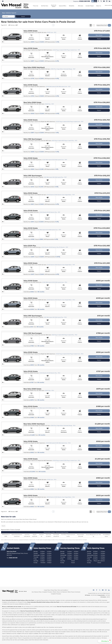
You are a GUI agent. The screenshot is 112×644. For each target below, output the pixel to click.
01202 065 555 (85, 1)
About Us (99, 6)
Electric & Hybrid (54, 6)
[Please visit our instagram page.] (107, 1)
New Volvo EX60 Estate (32, 102)
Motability (72, 6)
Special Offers (63, 6)
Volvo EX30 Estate (31, 263)
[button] (104, 641)
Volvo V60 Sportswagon (33, 139)
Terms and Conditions (63, 590)
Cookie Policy (47, 590)
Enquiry (99, 39)
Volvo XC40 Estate (31, 228)
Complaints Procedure (47, 592)
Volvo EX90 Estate (31, 31)
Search (23, 16)
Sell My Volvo (45, 6)
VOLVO (3, 526)
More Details (99, 35)
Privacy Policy (54, 590)
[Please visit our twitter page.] (101, 1)
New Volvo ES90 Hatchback (34, 67)
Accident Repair (90, 6)
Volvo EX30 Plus (30, 246)
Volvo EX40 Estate (31, 193)
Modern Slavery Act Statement (60, 592)
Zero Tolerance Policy (37, 592)
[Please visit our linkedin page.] (109, 1)
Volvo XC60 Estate (31, 120)
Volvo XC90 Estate (31, 48)
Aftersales (81, 6)
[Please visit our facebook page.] (98, 1)
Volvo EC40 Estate (31, 210)
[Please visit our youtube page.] (104, 1)
